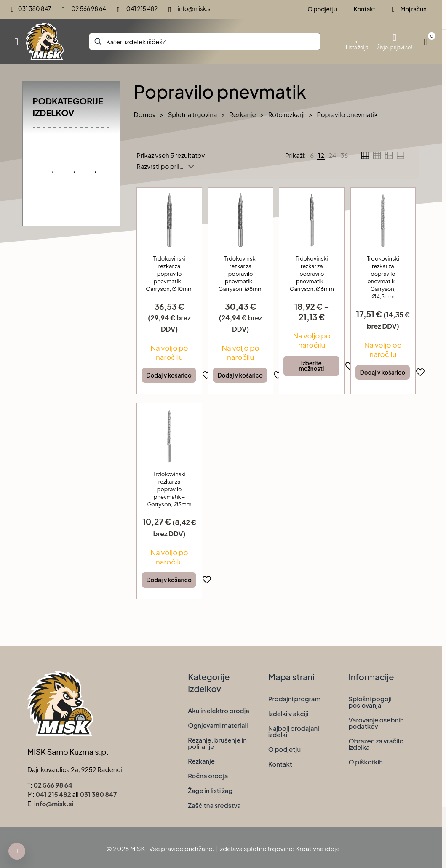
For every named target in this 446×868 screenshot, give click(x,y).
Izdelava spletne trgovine (255, 848)
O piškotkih (365, 762)
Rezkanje (242, 114)
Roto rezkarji (287, 114)
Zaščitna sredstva (214, 805)
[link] (312, 155)
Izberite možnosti (311, 366)
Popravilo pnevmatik (347, 114)
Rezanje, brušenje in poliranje (217, 743)
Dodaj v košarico (169, 375)
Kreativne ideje (318, 848)
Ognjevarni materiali (218, 725)
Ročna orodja (208, 776)
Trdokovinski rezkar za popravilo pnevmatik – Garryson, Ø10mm (169, 274)
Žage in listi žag (210, 790)
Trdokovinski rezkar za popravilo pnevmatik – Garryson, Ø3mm (170, 489)
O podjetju (284, 749)
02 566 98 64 (53, 785)
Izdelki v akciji (288, 713)
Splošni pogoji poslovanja (370, 702)
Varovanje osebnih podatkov (376, 723)
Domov (145, 114)
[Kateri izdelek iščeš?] (205, 41)
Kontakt (280, 764)
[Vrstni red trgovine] (167, 166)
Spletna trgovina (193, 114)
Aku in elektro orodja (219, 710)
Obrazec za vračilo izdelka (376, 744)
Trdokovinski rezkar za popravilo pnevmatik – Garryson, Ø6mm (312, 274)
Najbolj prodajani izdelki (294, 731)
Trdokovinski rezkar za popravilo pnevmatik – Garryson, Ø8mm (240, 274)
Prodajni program (294, 699)
